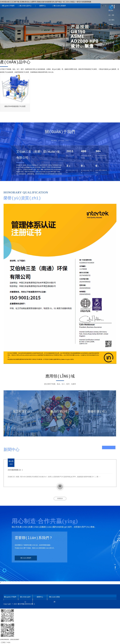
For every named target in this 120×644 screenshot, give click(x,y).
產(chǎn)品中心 (26, 6)
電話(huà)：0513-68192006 (111, 15)
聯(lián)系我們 (60, 6)
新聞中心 (43, 6)
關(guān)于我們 (8, 6)
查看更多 (60, 499)
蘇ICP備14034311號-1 (26, 604)
